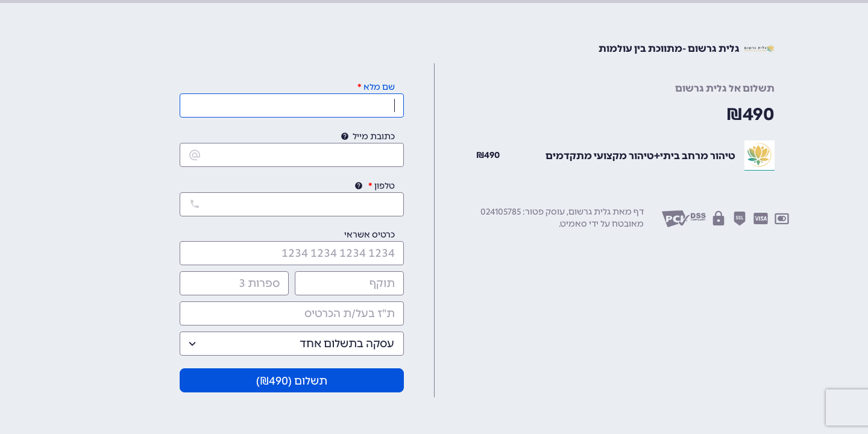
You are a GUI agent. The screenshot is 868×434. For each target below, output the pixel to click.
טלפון (385, 186)
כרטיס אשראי (370, 235)
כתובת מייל (374, 137)
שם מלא (379, 87)
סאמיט (574, 224)
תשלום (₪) (292, 381)
